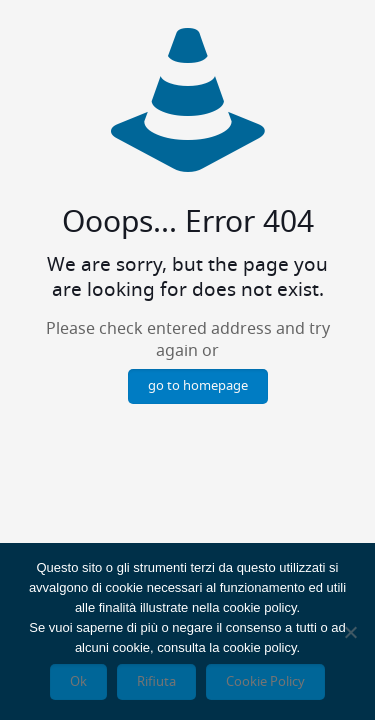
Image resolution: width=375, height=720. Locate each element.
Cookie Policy (265, 682)
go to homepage (198, 386)
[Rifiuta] (350, 632)
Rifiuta (156, 682)
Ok (78, 682)
